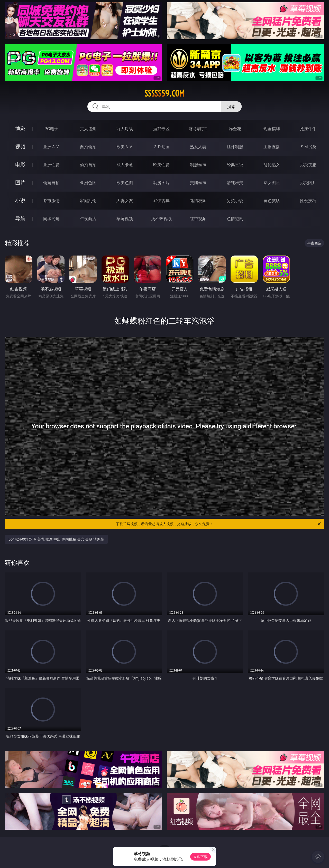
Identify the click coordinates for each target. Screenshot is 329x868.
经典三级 (235, 165)
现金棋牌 (272, 129)
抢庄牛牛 (308, 129)
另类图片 (308, 183)
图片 (20, 182)
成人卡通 (125, 165)
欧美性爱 (161, 165)
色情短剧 (235, 219)
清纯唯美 (235, 183)
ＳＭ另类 (308, 147)
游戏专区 (161, 129)
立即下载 (200, 857)
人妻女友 (125, 201)
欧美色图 (125, 183)
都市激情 (51, 201)
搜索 (231, 107)
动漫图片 (161, 183)
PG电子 (51, 129)
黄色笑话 (272, 201)
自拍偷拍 (88, 147)
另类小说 (235, 201)
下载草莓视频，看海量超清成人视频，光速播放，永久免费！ (219, 524)
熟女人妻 (198, 147)
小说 (20, 200)
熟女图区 (272, 183)
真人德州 (88, 129)
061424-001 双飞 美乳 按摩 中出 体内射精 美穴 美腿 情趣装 (56, 539)
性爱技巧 (308, 201)
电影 (20, 164)
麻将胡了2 (198, 129)
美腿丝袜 (198, 183)
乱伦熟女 (272, 165)
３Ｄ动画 (161, 147)
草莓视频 (125, 219)
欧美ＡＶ (125, 147)
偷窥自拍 (51, 183)
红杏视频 (198, 219)
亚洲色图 (88, 183)
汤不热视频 (161, 219)
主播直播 (272, 147)
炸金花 (235, 129)
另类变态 (308, 165)
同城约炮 (51, 219)
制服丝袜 (198, 165)
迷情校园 (198, 201)
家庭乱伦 (88, 201)
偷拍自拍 (88, 165)
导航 (20, 218)
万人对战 (125, 129)
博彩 (20, 129)
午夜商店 (88, 219)
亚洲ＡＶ (51, 147)
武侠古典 (161, 201)
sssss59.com (164, 93)
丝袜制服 (235, 147)
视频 (20, 147)
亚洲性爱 (51, 165)
